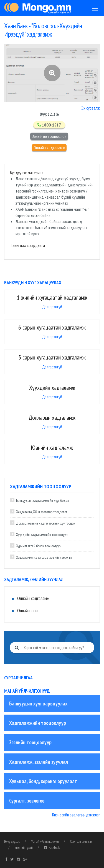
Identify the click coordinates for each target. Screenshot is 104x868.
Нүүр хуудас (12, 842)
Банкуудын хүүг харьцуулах (38, 703)
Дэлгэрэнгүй (52, 307)
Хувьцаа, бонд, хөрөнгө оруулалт (43, 781)
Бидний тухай (24, 848)
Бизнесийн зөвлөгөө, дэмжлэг (76, 815)
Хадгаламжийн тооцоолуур (38, 723)
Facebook (52, 848)
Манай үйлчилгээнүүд (45, 842)
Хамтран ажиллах (81, 842)
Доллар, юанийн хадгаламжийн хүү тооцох (46, 523)
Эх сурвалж (91, 108)
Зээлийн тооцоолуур (30, 742)
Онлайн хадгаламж (49, 148)
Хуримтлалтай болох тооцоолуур (38, 546)
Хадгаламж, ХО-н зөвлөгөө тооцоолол (42, 512)
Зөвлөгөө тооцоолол (49, 136)
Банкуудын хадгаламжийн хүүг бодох (43, 500)
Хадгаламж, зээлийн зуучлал (39, 762)
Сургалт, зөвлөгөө (27, 801)
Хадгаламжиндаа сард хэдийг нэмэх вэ (44, 557)
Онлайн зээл (28, 611)
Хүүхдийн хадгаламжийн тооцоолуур (42, 535)
